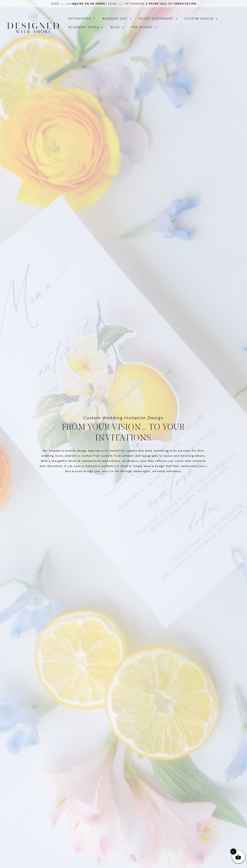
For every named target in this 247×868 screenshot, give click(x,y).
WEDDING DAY (117, 19)
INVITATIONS (82, 19)
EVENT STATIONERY (158, 19)
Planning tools (86, 27)
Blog (118, 27)
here (63, 4)
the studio (144, 27)
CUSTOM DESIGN (201, 19)
